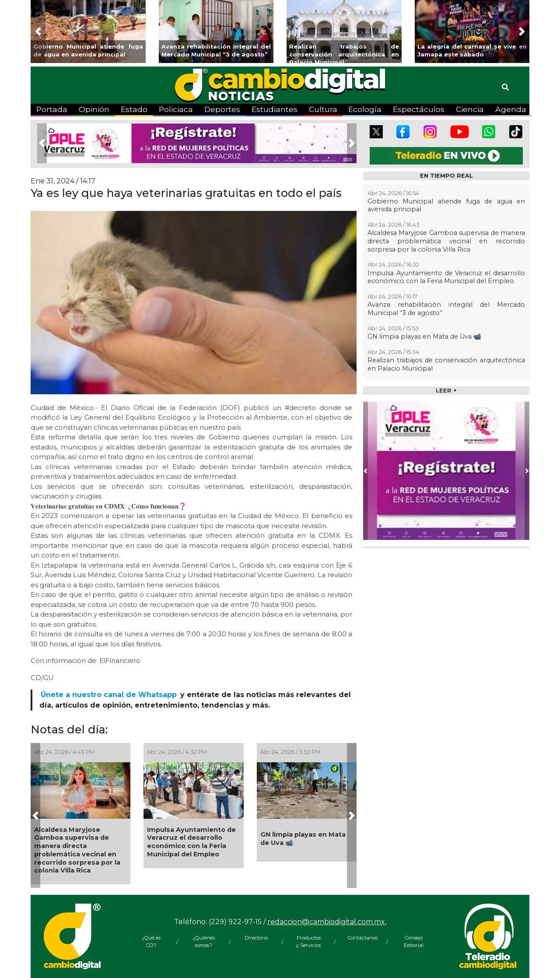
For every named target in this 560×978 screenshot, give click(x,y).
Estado (134, 109)
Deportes (222, 109)
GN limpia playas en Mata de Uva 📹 (303, 839)
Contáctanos (361, 938)
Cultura (323, 109)
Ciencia (470, 109)
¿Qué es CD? (151, 941)
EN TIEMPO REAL (446, 176)
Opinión (94, 109)
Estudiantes (275, 109)
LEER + (446, 391)
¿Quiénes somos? (204, 941)
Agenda (511, 109)
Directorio (256, 938)
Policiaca (176, 109)
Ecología (365, 109)
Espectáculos (419, 109)
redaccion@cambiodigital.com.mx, (327, 922)
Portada (52, 109)
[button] (38, 32)
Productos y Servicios (308, 941)
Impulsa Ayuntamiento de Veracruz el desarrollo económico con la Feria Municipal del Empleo (191, 842)
